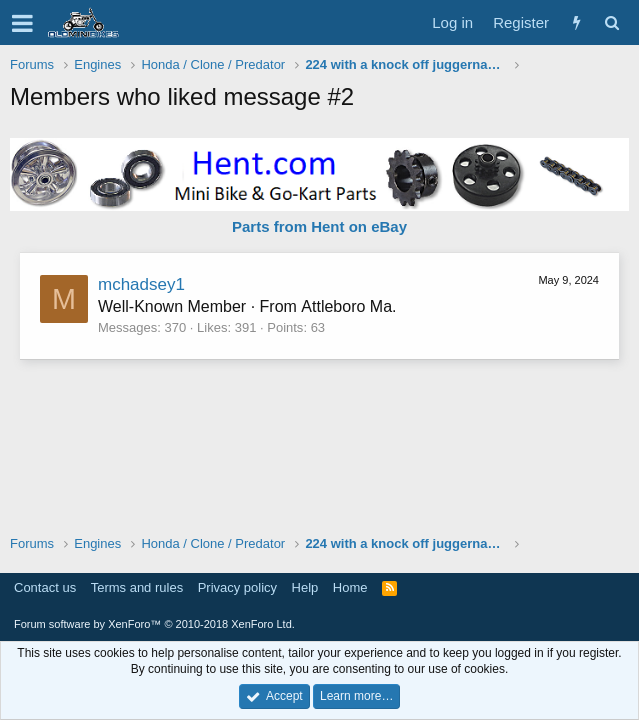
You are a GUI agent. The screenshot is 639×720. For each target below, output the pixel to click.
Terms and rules (137, 587)
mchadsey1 (141, 284)
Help (305, 587)
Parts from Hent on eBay (319, 226)
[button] (22, 23)
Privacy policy (237, 587)
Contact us (45, 587)
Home (350, 587)
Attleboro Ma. (348, 306)
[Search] (611, 22)
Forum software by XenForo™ (154, 624)
